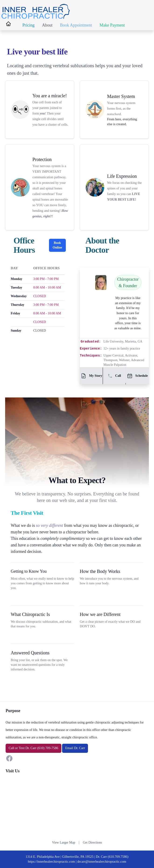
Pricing (28, 25)
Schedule (137, 376)
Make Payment (112, 25)
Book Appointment (76, 25)
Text (22, 748)
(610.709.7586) (118, 857)
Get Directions (92, 843)
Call (114, 376)
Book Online (57, 245)
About (47, 25)
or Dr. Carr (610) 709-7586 (33, 748)
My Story (91, 376)
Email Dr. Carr (75, 748)
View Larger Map (64, 843)
